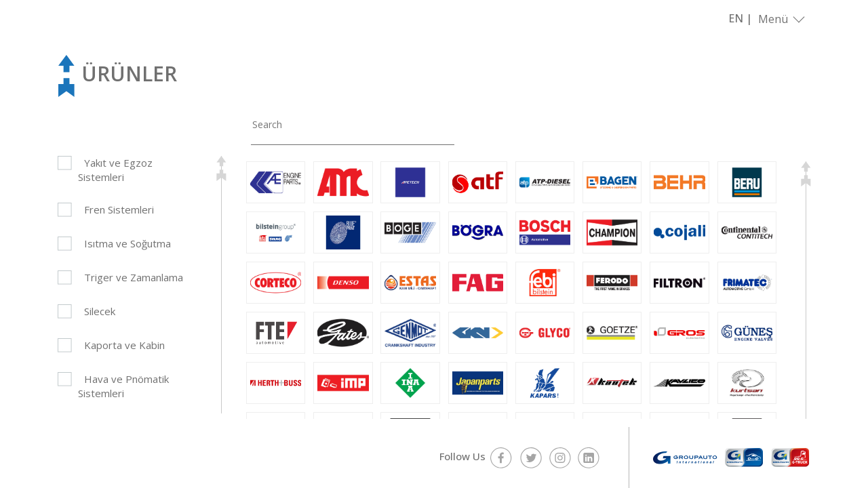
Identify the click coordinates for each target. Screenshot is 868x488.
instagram (560, 457)
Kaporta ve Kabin (124, 345)
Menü (773, 19)
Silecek (100, 311)
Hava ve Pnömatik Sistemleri (123, 386)
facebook (501, 457)
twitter (531, 457)
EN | (740, 19)
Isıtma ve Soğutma (127, 243)
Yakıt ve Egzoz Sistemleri (115, 170)
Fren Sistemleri (119, 209)
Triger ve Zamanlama (134, 277)
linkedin (589, 457)
